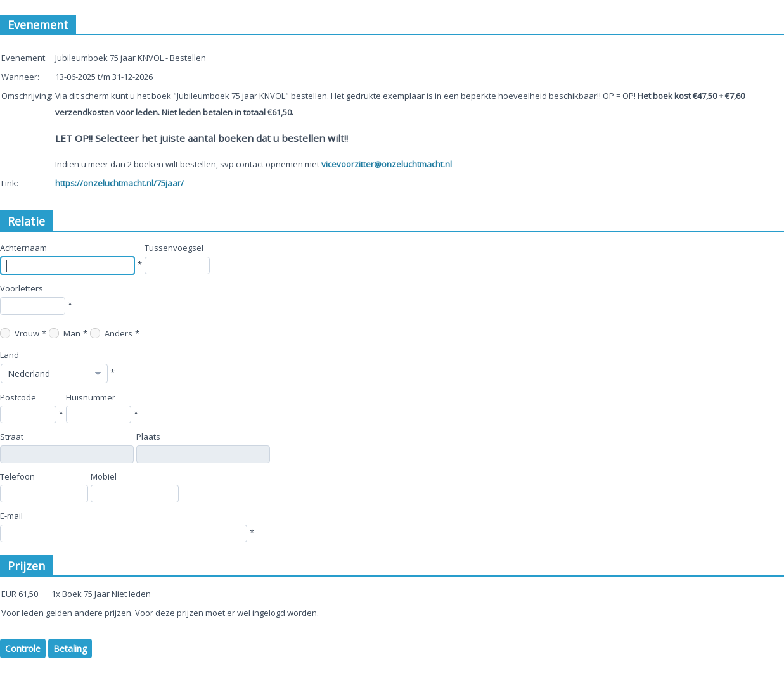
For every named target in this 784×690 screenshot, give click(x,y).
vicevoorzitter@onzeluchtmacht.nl (387, 164)
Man (65, 333)
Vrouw (20, 333)
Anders (111, 333)
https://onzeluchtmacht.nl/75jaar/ (119, 183)
